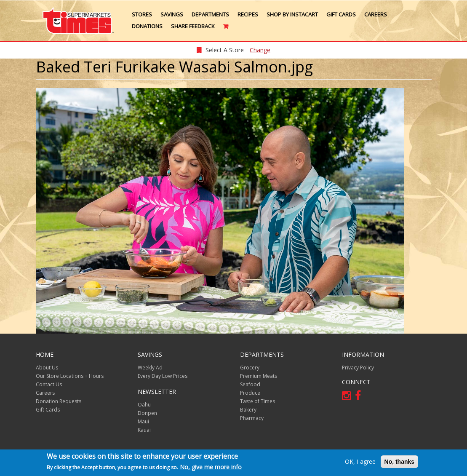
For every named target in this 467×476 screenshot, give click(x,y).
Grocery (250, 368)
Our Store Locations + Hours (70, 376)
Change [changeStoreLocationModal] (260, 50)
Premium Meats (259, 376)
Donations (147, 26)
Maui (143, 421)
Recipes (248, 14)
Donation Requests (59, 401)
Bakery (248, 410)
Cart (226, 29)
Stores (142, 14)
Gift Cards (341, 14)
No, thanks (400, 462)
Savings (172, 14)
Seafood (250, 384)
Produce (250, 393)
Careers (376, 14)
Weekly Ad (150, 368)
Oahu (144, 405)
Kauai (144, 430)
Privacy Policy (358, 368)
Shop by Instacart (292, 14)
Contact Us (49, 384)
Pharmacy (252, 418)
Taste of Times (258, 401)
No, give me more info (211, 467)
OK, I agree (360, 462)
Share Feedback (193, 26)
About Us (47, 368)
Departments (210, 14)
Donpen (147, 413)
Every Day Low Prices (163, 376)
